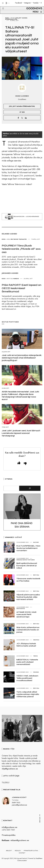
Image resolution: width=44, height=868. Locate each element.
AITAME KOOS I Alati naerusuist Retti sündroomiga (26, 614)
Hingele (36, 672)
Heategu (36, 640)
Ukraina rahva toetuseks (26, 560)
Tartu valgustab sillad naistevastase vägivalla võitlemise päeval (28, 694)
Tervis (35, 656)
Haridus (16, 279)
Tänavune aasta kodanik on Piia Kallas (28, 580)
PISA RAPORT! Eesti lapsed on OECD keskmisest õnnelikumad (22, 288)
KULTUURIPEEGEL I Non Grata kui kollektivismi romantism (28, 548)
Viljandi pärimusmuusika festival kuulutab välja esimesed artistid (28, 597)
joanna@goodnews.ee (19, 805)
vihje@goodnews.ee (10, 769)
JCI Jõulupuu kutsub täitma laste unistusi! (26, 645)
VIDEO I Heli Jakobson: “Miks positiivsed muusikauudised (27, 678)
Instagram (27, 3)
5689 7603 (16, 803)
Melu (9, 239)
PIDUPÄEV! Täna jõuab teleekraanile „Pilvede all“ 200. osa (21, 249)
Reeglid (18, 851)
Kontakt (22, 853)
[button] (2, 6)
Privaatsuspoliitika (9, 835)
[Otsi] (30, 488)
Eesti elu (10, 279)
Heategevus (21, 608)
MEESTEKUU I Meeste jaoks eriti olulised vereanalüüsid (27, 662)
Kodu (7, 18)
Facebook (18, 3)
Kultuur (36, 542)
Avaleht (9, 851)
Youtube (36, 3)
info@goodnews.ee (10, 827)
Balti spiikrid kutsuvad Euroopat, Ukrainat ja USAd (27, 566)
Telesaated (23, 239)
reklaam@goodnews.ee (20, 840)
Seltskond (14, 239)
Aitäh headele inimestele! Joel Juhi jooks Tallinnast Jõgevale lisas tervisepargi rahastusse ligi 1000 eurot (20, 396)
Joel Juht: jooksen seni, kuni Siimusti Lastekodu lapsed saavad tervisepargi (21, 433)
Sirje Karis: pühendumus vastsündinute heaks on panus (28, 630)
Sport (13, 18)
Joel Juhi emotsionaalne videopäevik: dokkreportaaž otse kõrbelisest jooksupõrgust (22, 358)
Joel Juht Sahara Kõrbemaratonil (16, 19)
